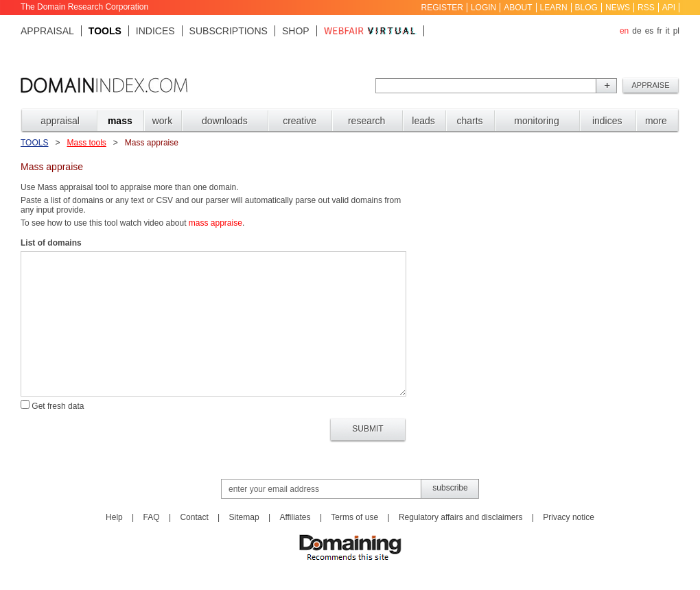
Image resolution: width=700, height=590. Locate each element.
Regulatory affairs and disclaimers (461, 517)
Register (442, 8)
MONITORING (536, 121)
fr (659, 31)
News (618, 8)
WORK (163, 121)
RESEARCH (366, 121)
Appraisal (47, 31)
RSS (646, 8)
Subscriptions (229, 31)
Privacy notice (569, 517)
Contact (194, 517)
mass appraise (215, 223)
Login (483, 8)
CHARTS (469, 121)
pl (676, 31)
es (650, 31)
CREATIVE (300, 121)
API (669, 8)
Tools (105, 31)
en (624, 31)
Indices (155, 31)
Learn (554, 8)
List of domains (51, 243)
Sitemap (244, 517)
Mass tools (86, 143)
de (637, 31)
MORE (656, 121)
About (518, 8)
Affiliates (295, 517)
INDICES (607, 121)
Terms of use (354, 517)
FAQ (152, 517)
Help (114, 517)
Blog (586, 8)
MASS (120, 121)
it (668, 31)
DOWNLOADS (225, 121)
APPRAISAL (60, 121)
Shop (296, 31)
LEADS (423, 121)
